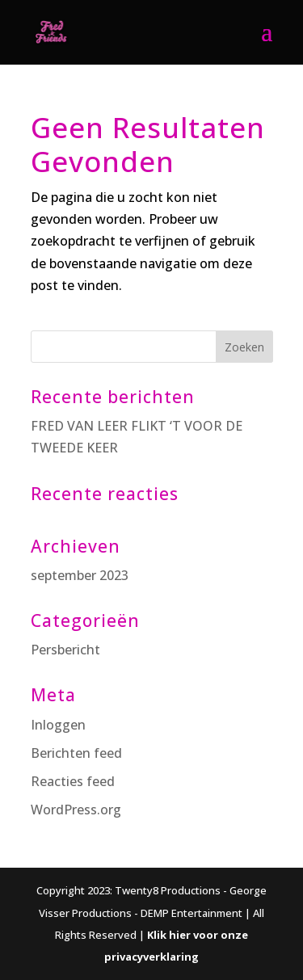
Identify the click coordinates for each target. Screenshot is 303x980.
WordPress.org (76, 810)
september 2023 (80, 575)
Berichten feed (76, 753)
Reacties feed (73, 781)
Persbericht (65, 650)
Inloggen (58, 725)
